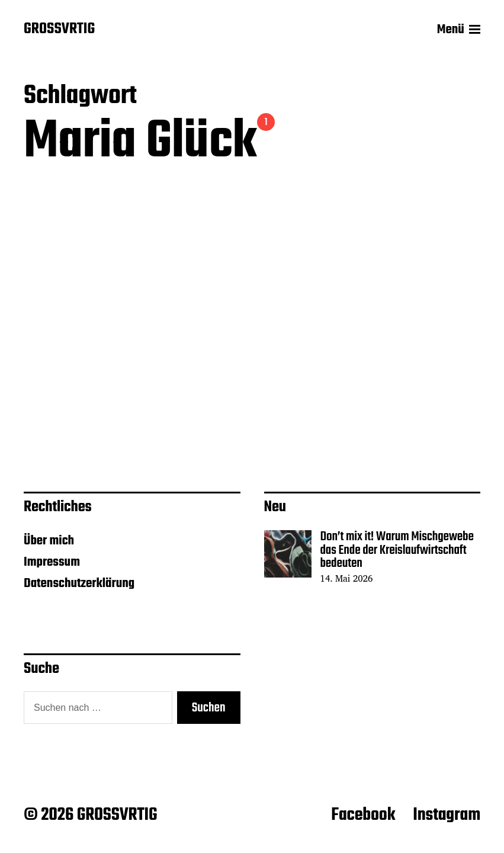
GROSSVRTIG (59, 30)
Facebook (363, 815)
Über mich (49, 541)
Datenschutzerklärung (79, 583)
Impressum (52, 562)
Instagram (447, 815)
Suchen (209, 708)
